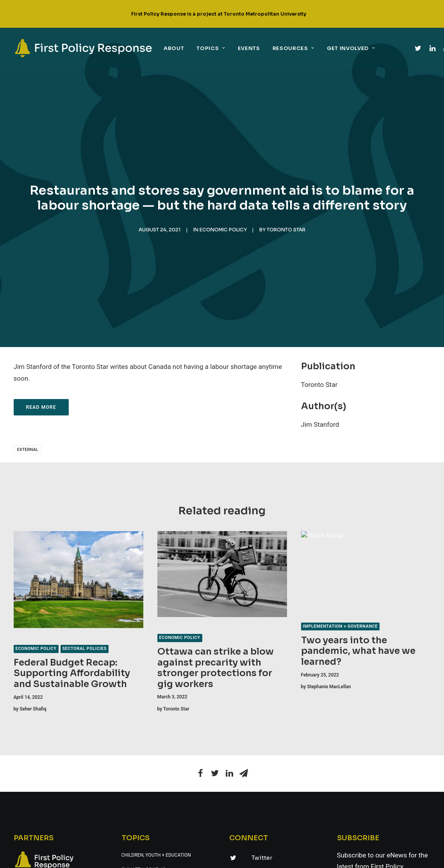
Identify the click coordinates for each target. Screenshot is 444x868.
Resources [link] (293, 48)
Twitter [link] (262, 858)
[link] (84, 48)
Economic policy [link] (223, 230)
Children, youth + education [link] (156, 855)
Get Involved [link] (351, 48)
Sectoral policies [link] (85, 649)
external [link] (28, 450)
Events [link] (249, 48)
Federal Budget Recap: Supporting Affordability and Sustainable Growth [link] (72, 673)
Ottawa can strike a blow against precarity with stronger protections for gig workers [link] (216, 668)
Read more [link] (41, 407)
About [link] (174, 48)
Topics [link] (211, 48)
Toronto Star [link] (286, 230)
